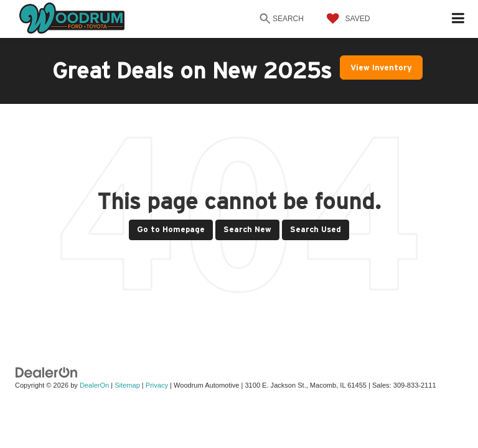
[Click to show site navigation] (458, 19)
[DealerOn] (47, 372)
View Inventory (381, 68)
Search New (247, 229)
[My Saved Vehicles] (345, 19)
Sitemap (127, 385)
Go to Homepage (171, 229)
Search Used (316, 229)
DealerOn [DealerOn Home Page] (94, 385)
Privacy (157, 385)
